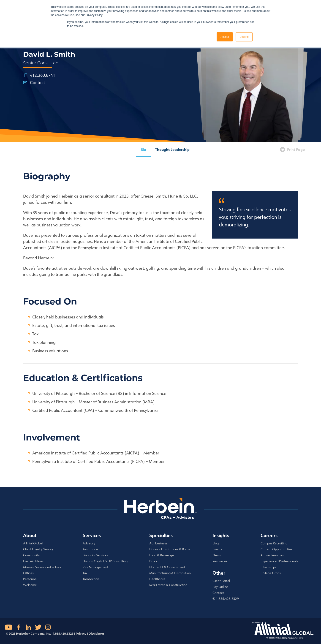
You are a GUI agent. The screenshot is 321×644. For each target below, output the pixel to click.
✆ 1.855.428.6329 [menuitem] (226, 599)
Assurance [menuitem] (90, 549)
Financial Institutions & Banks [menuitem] (170, 549)
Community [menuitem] (31, 555)
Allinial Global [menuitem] (33, 543)
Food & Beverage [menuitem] (162, 555)
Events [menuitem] (217, 549)
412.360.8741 (43, 75)
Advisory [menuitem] (89, 543)
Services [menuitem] (92, 535)
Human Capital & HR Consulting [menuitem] (105, 561)
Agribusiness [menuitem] (158, 543)
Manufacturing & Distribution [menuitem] (170, 573)
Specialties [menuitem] (161, 535)
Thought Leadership (172, 149)
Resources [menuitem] (220, 561)
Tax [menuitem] (85, 573)
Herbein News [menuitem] (33, 561)
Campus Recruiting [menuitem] (274, 543)
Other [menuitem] (219, 573)
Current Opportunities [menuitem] (276, 549)
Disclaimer (96, 634)
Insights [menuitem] (221, 535)
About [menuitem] (30, 535)
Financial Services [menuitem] (95, 555)
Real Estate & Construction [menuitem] (168, 585)
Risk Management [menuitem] (95, 567)
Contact (37, 82)
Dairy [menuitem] (153, 561)
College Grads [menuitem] (271, 573)
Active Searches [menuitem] (272, 555)
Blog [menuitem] (216, 543)
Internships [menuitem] (268, 567)
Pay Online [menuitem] (220, 587)
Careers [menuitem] (269, 535)
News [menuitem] (217, 555)
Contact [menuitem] (218, 593)
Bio (143, 149)
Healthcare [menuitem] (157, 579)
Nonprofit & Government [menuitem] (167, 567)
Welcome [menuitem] (30, 585)
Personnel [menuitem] (30, 579)
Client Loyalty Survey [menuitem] (38, 549)
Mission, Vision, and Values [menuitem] (42, 567)
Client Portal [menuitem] (221, 581)
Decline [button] (244, 37)
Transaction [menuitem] (91, 579)
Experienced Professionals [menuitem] (279, 561)
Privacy (81, 634)
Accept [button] (225, 37)
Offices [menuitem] (28, 573)
